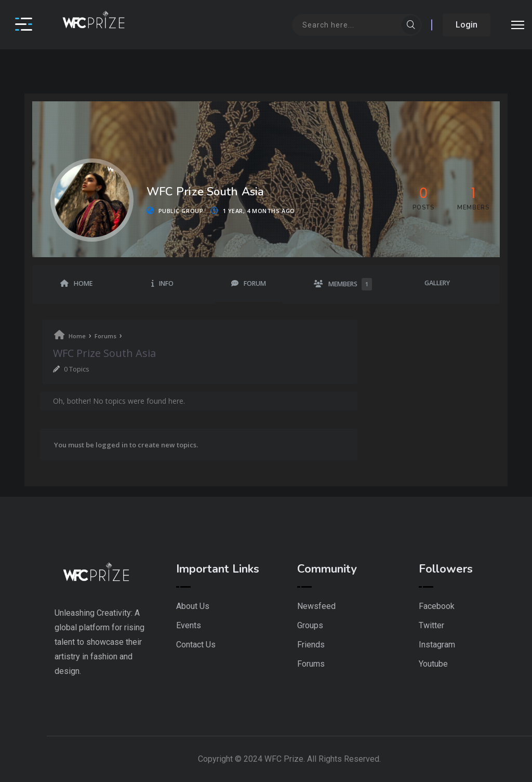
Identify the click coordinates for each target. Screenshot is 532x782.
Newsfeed (316, 606)
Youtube (433, 664)
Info (166, 283)
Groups (310, 625)
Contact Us (196, 645)
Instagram (437, 645)
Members (350, 284)
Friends (311, 645)
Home (83, 283)
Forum (255, 283)
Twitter (431, 625)
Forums (105, 336)
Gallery (437, 283)
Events (189, 625)
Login (467, 25)
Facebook (437, 606)
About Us (193, 606)
